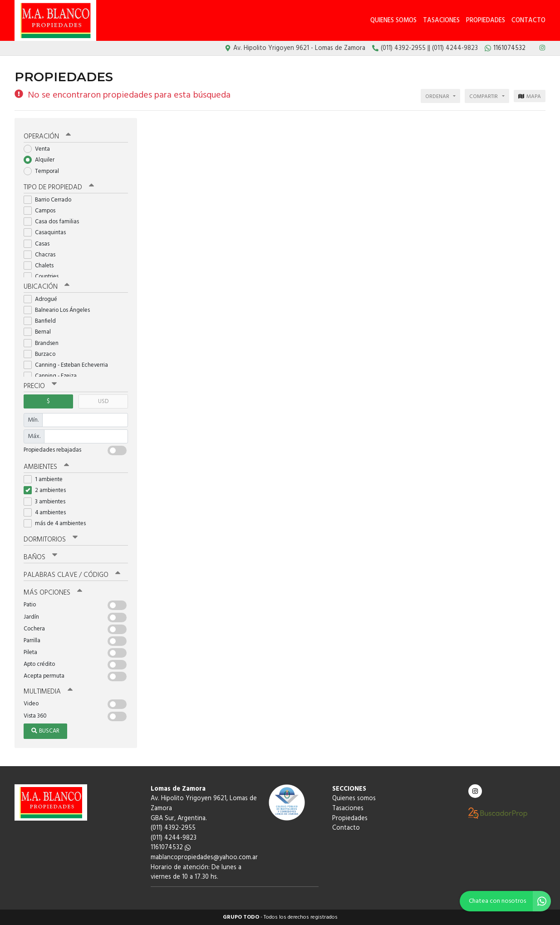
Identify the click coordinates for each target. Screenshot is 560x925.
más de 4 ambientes (58, 524)
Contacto (528, 21)
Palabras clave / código (72, 575)
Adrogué (43, 299)
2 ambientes (48, 490)
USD (103, 401)
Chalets (42, 266)
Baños (40, 557)
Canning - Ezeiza (53, 376)
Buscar (45, 731)
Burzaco (42, 354)
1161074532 (171, 848)
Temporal (44, 171)
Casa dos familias (54, 222)
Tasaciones (441, 21)
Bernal (40, 332)
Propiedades (486, 21)
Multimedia (48, 692)
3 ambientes (47, 502)
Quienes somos (393, 21)
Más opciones (53, 593)
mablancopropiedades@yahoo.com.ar (204, 858)
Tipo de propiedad (59, 187)
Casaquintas (48, 233)
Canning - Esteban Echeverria (69, 365)
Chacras (42, 255)
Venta (40, 149)
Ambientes (46, 467)
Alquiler (42, 160)
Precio (40, 386)
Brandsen (44, 343)
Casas (39, 244)
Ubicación (47, 287)
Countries (44, 277)
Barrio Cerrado (50, 200)
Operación (47, 137)
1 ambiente (46, 480)
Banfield (43, 321)
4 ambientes (48, 513)
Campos (42, 211)
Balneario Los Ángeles (60, 310)
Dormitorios (51, 540)
